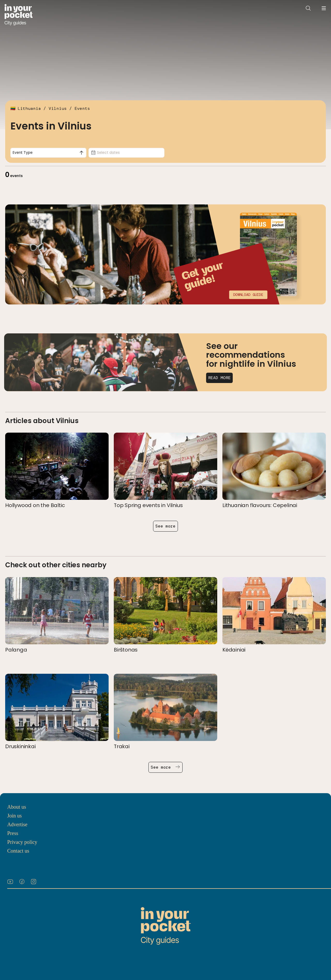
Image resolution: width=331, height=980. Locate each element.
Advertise (17, 824)
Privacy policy (22, 842)
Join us (14, 816)
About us (17, 807)
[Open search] (308, 8)
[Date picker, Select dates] (126, 153)
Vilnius (58, 108)
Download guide (248, 295)
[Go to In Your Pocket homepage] (18, 15)
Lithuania (29, 108)
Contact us (18, 851)
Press (13, 833)
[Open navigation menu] (324, 8)
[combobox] (48, 153)
